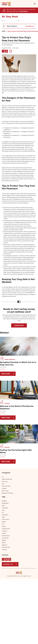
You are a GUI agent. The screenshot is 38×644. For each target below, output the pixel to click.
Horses (4, 526)
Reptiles (4, 540)
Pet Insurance (6, 536)
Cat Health (5, 508)
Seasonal (4, 545)
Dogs (3, 517)
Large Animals (6, 529)
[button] (6, 4)
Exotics (4, 522)
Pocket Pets (5, 538)
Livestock (4, 531)
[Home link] (19, 573)
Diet (3, 484)
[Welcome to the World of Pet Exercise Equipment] (19, 407)
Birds (3, 506)
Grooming (5, 481)
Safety (4, 543)
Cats (3, 510)
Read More (9, 374)
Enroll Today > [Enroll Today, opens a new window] (24, 11)
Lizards (4, 533)
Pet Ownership (6, 486)
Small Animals (6, 547)
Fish (3, 524)
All (4, 26)
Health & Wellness (12, 26)
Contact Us (8, 564)
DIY (3, 512)
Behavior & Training (7, 493)
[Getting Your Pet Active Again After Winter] (19, 451)
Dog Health (5, 515)
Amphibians (5, 503)
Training (4, 550)
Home (4, 31)
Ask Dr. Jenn (5, 491)
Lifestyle (4, 488)
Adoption (4, 501)
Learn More (19, 325)
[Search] (11, 21)
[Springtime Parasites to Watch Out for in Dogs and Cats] (19, 364)
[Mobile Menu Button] (35, 4)
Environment (5, 519)
